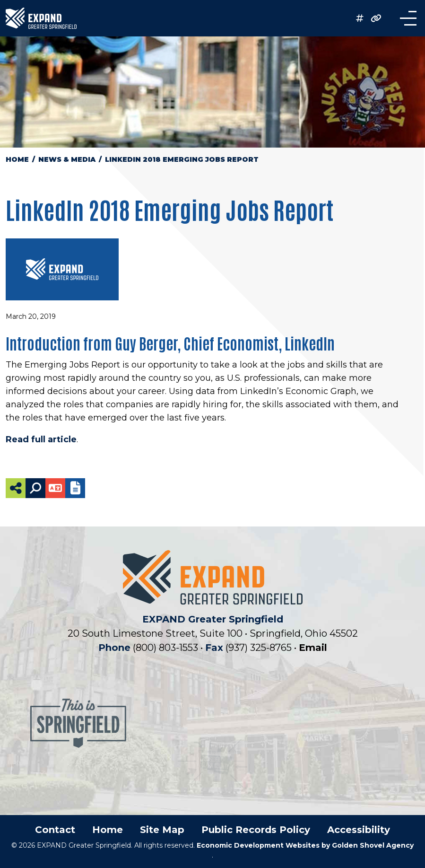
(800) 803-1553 (167, 648)
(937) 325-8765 (260, 648)
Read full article (41, 439)
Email (313, 648)
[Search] (35, 488)
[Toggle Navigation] (404, 18)
